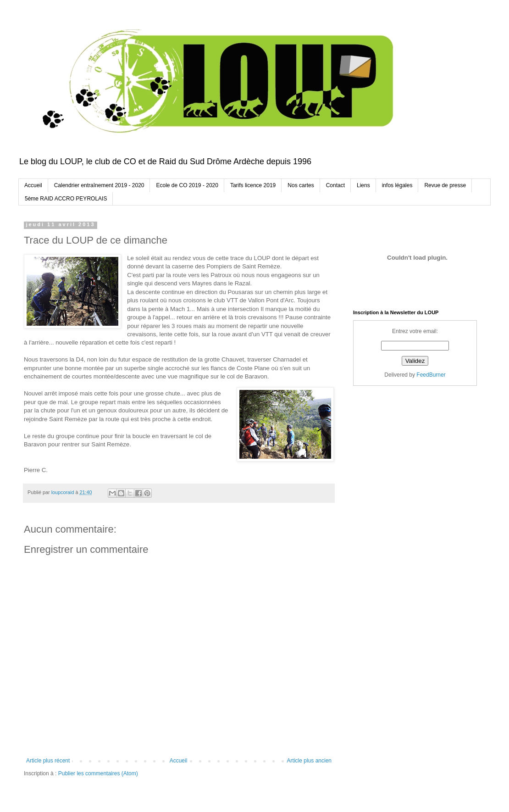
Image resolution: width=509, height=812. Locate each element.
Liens (363, 185)
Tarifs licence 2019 (253, 185)
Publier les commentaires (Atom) (98, 773)
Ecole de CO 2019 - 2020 (187, 185)
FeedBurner (431, 375)
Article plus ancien (309, 761)
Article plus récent (48, 761)
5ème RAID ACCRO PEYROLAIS (66, 199)
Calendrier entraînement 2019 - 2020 (99, 185)
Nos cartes (301, 185)
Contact (335, 185)
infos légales (397, 185)
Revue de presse (445, 185)
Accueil (33, 185)
